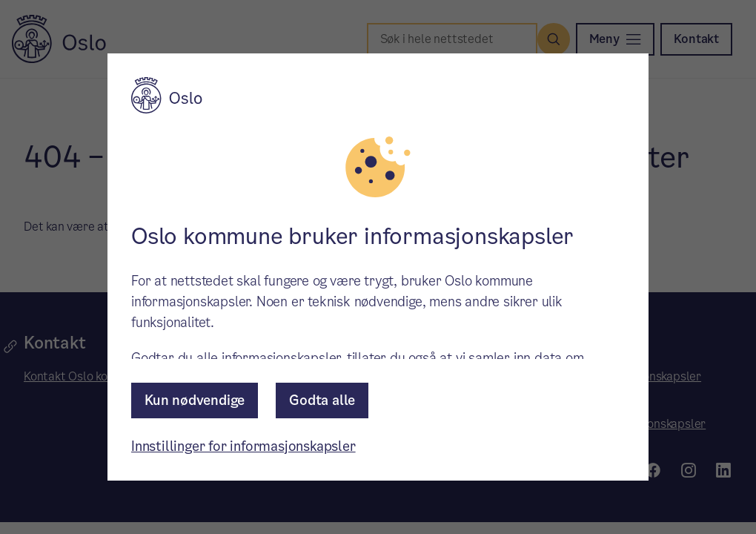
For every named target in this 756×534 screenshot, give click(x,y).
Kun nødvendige (195, 400)
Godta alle (322, 400)
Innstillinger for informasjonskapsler (243, 446)
